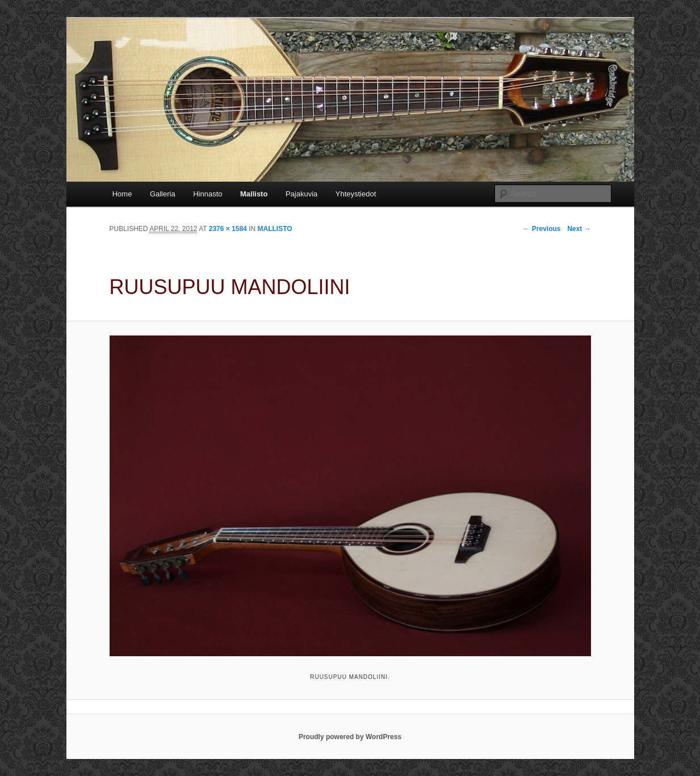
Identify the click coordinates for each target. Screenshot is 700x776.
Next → (579, 229)
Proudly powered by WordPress (350, 737)
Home (122, 194)
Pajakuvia (301, 194)
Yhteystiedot (356, 194)
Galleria (163, 194)
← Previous (542, 229)
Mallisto (254, 194)
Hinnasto (208, 194)
